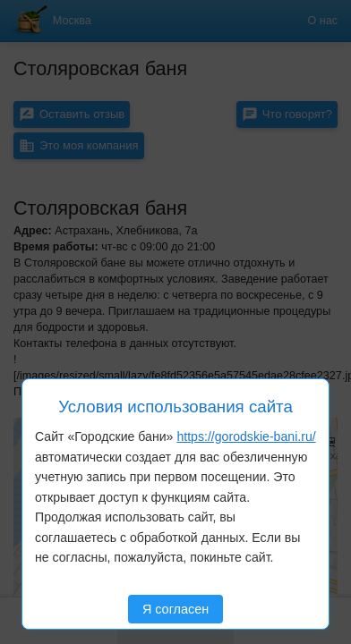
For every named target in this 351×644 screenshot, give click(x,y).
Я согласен (175, 609)
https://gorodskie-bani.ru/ (246, 436)
